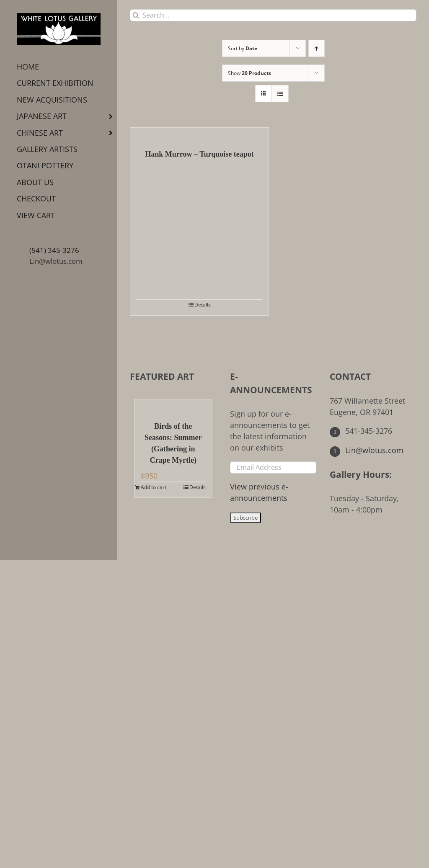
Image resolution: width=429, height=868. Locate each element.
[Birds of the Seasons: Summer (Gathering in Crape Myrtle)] (173, 406)
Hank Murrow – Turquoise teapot (199, 154)
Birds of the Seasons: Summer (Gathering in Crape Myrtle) (173, 443)
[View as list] (280, 94)
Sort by (243, 48)
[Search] (136, 15)
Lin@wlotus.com (56, 261)
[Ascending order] (317, 48)
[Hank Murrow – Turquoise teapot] (199, 134)
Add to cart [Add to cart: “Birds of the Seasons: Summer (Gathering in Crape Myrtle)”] (154, 487)
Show (249, 73)
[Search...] (273, 15)
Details (203, 305)
